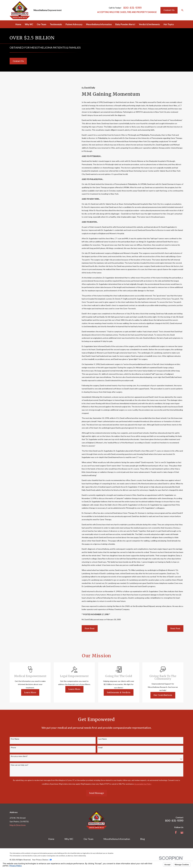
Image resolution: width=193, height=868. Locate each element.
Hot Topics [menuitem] (169, 24)
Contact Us (169, 10)
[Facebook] (176, 832)
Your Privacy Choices (42, 860)
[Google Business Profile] (182, 832)
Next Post (175, 628)
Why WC (69, 839)
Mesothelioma (40, 10)
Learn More (34, 692)
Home (51, 839)
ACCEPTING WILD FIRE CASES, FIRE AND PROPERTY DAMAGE (127, 12)
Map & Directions (18, 825)
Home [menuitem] (18, 24)
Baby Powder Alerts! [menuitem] (125, 24)
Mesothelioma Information (117, 839)
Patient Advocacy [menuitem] (74, 24)
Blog (142, 839)
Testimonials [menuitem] (56, 24)
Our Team (88, 839)
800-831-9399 (132, 8)
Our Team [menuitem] (42, 24)
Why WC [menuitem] (29, 24)
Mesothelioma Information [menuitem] (99, 24)
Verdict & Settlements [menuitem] (149, 24)
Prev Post (90, 628)
